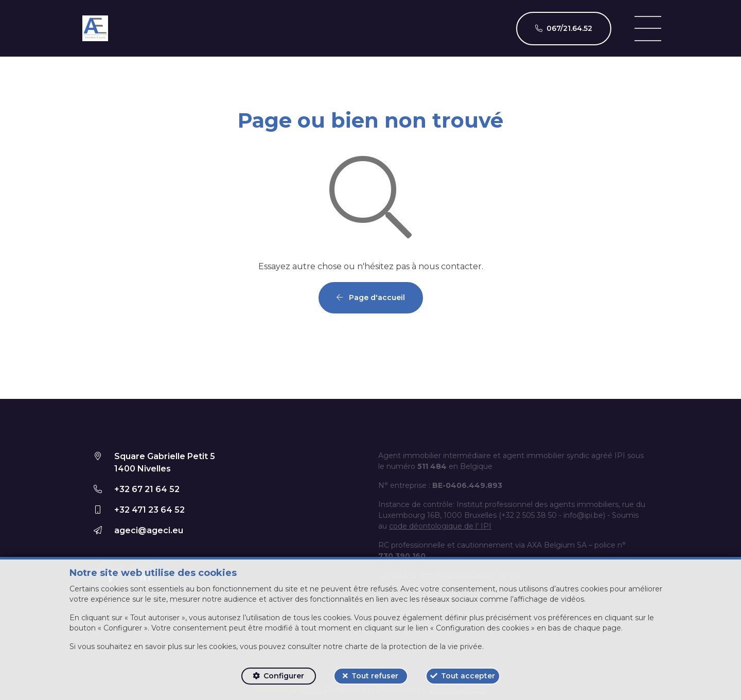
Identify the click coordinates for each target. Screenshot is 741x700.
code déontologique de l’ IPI (440, 526)
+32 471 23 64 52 (149, 510)
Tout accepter (468, 676)
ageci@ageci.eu (149, 530)
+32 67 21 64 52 (147, 489)
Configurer (284, 676)
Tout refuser (375, 676)
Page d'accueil (371, 297)
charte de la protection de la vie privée (413, 646)
